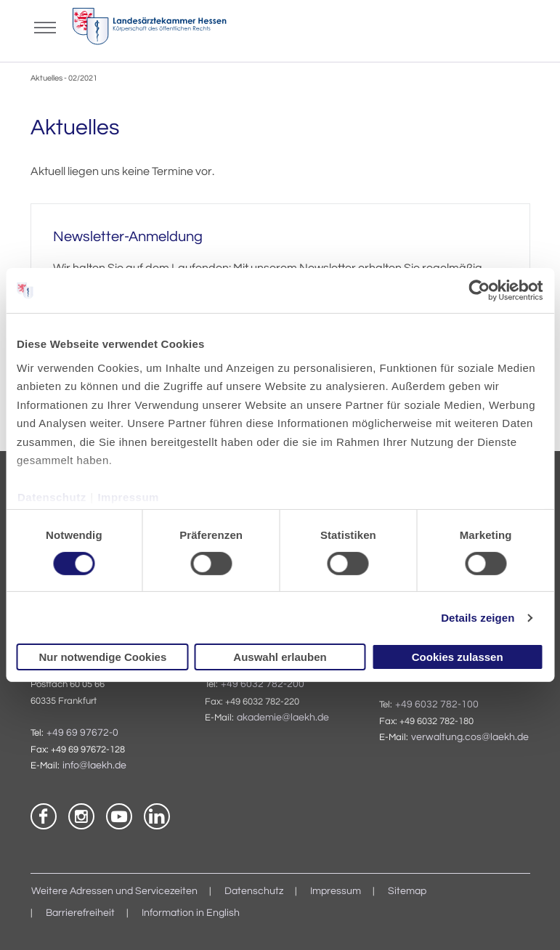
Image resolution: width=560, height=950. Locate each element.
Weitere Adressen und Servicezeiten (114, 891)
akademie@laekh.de (283, 718)
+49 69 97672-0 (82, 733)
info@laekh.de (94, 766)
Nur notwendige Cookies (102, 657)
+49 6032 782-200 (263, 684)
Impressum (128, 497)
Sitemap (407, 891)
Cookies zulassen (458, 657)
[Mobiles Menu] (45, 26)
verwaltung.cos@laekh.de (470, 737)
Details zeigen (478, 618)
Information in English (191, 913)
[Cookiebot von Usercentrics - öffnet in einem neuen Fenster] (480, 291)
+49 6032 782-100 (437, 705)
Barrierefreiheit (80, 913)
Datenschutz (52, 497)
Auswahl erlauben (280, 657)
